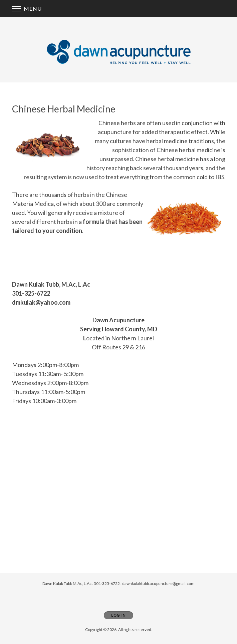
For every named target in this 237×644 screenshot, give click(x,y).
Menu (27, 9)
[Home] (119, 52)
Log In (118, 615)
